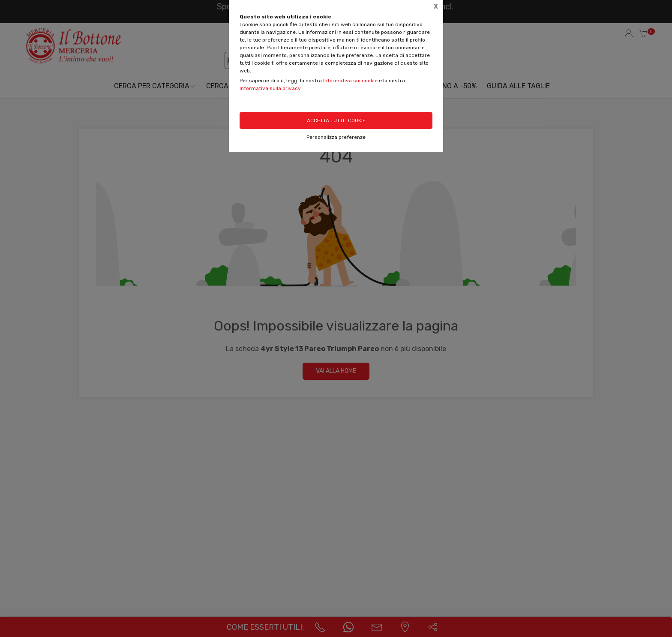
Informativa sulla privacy (270, 88)
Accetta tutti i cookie (336, 120)
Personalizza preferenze (336, 137)
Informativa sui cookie (350, 81)
